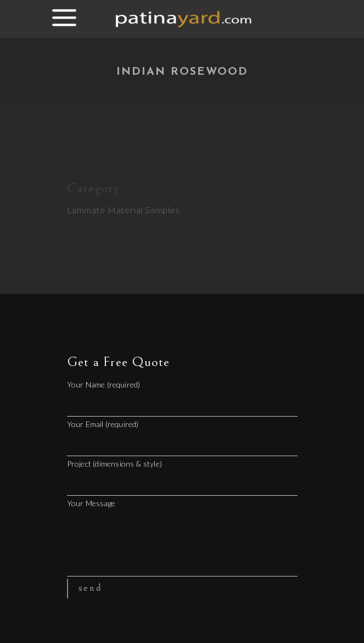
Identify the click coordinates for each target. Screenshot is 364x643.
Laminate (86, 210)
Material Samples (144, 210)
